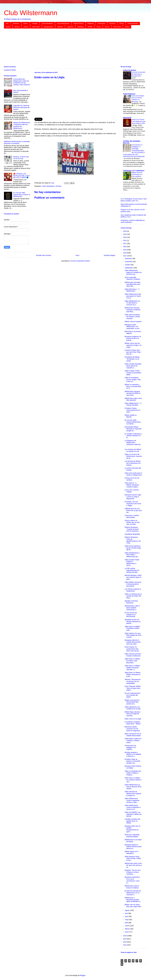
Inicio (77, 255)
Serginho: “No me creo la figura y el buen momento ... (133, 872)
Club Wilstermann (31, 13)
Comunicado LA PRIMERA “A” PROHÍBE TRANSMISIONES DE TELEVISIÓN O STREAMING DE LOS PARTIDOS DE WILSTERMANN (134, 151)
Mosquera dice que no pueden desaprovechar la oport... (132, 829)
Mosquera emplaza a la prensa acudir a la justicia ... (133, 338)
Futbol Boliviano (129, 94)
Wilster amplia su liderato (131, 416)
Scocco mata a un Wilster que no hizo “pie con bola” (132, 522)
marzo (127, 926)
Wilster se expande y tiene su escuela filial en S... (133, 386)
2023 (125, 237)
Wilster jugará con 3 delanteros (132, 852)
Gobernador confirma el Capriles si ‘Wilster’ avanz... (133, 741)
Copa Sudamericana (63, 23)
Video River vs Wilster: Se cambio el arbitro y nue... (133, 780)
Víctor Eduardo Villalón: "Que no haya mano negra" (133, 688)
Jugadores (70, 27)
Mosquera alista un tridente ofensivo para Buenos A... (133, 847)
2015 (125, 939)
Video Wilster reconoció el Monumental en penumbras (133, 584)
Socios (99, 27)
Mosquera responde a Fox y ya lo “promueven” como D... (132, 880)
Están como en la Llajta (133, 719)
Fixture (122, 23)
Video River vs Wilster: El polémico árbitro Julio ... (133, 628)
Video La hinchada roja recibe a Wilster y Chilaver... (133, 773)
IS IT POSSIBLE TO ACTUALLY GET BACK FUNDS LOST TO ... (134, 200)
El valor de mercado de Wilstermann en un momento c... (133, 893)
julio (127, 913)
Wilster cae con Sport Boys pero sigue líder (133, 906)
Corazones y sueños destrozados (132, 516)
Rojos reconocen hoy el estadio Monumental (133, 735)
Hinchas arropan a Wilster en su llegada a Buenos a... (133, 754)
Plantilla (90, 27)
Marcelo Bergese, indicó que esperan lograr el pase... (133, 577)
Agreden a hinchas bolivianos (131, 602)
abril (127, 923)
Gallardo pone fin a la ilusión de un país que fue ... (133, 510)
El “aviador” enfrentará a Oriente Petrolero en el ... (133, 436)
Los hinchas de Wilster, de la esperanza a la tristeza (133, 463)
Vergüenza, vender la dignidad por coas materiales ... (133, 221)
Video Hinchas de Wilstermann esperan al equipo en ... (133, 794)
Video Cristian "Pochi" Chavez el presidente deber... (133, 373)
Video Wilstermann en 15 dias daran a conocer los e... (132, 303)
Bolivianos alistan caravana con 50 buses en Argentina (132, 729)
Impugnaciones (49, 27)
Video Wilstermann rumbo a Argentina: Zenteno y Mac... (132, 800)
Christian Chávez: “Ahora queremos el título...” (132, 410)
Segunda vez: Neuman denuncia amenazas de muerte (21, 107)
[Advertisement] (72, 48)
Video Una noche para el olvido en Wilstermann (133, 474)
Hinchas (17, 27)
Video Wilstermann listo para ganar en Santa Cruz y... (133, 296)
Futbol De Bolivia (129, 70)
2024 (125, 234)
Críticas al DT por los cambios (132, 479)
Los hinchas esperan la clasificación (133, 590)
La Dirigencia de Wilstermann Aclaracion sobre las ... (133, 443)
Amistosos (16, 23)
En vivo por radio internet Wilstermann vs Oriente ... (133, 422)
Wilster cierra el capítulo (133, 322)
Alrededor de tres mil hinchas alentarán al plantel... (133, 622)
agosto (128, 910)
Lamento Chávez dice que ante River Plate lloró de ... (133, 352)
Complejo (35, 23)
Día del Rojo (101, 23)
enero (127, 932)
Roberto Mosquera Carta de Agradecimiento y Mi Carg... (133, 540)
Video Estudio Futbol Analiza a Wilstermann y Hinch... (132, 563)
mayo (127, 920)
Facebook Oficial (10, 70)
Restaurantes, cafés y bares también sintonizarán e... (132, 608)
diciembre (129, 258)
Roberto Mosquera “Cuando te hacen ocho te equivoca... (132, 529)
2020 (125, 247)
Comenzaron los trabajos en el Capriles (130, 747)
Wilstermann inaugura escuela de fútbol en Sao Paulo (133, 393)
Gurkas (8, 27)
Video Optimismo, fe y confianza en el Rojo (133, 708)
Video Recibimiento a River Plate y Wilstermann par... (132, 555)
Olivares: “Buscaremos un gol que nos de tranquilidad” (133, 681)
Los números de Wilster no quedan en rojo (133, 450)
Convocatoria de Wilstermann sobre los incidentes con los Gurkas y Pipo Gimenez (22, 82)
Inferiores (60, 27)
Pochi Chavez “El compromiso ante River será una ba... (132, 649)
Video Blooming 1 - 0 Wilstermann (132, 290)
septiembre (129, 268)
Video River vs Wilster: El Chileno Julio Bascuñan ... (133, 661)
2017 (125, 256)
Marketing (81, 27)
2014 (125, 942)
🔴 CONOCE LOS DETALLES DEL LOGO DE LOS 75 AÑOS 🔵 (22, 176)
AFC (7, 23)
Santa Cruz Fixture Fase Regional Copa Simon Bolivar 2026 (139, 121)
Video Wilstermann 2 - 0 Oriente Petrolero (133, 404)
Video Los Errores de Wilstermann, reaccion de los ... (133, 456)
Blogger (83, 975)
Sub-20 (107, 27)
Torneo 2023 (117, 27)
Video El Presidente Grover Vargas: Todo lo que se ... (133, 380)
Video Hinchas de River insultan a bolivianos (133, 655)
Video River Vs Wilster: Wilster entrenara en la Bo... (133, 674)
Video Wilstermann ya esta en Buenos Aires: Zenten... (133, 787)
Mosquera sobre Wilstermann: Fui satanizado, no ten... (133, 327)
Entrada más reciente (44, 255)
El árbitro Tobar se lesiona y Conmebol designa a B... (132, 761)
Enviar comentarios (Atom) (81, 261)
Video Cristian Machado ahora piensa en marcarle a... (133, 366)
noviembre (129, 262)
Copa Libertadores (47, 23)
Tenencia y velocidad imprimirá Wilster (132, 836)
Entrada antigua (109, 255)
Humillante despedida (132, 534)
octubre (128, 265)
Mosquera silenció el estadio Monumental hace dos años (133, 642)
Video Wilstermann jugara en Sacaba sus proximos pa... (133, 272)
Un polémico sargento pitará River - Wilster (133, 723)
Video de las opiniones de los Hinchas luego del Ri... (133, 548)
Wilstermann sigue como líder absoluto (133, 399)
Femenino (112, 23)
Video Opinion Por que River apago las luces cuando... (133, 635)
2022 (125, 240)
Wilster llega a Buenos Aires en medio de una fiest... (132, 714)
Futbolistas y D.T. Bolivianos (134, 171)
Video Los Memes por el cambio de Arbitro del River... (133, 596)
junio (127, 916)
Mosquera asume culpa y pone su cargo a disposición (133, 497)
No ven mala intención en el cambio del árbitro (132, 695)
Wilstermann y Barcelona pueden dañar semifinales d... (133, 900)
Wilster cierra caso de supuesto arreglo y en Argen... (133, 345)
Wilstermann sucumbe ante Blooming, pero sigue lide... (133, 284)
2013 (125, 945)
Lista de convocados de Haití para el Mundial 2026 (139, 74)
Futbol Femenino (133, 23)
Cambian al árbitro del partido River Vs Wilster (132, 821)
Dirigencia (91, 23)
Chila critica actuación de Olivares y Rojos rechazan (132, 317)
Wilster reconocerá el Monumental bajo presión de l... (132, 702)
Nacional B (127, 118)
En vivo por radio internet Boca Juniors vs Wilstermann (22, 195)
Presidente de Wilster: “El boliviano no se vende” (132, 359)
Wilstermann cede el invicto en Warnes (132, 887)
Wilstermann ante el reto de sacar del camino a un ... (133, 865)
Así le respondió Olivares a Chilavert (132, 278)
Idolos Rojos (36, 27)
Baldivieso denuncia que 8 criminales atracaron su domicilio (17, 142)
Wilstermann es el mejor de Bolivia (133, 841)
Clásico (25, 23)
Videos (127, 27)
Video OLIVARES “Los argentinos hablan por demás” (133, 814)
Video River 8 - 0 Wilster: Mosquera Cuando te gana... (132, 485)
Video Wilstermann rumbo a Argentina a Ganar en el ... (133, 807)
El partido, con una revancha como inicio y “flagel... (133, 504)
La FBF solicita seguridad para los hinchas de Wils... (132, 570)
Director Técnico (78, 23)
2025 (125, 231)
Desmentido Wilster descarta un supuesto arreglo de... (133, 429)
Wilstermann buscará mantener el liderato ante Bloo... (132, 310)
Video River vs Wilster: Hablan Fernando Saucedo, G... (133, 668)
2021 (125, 244)
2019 (125, 250)
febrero (128, 929)
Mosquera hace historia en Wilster (133, 767)
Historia (26, 27)
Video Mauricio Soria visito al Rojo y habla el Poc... (133, 858)
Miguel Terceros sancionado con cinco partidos (137, 174)
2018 (125, 253)
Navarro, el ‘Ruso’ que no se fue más (21, 158)
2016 (125, 936)
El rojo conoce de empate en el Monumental (131, 615)
